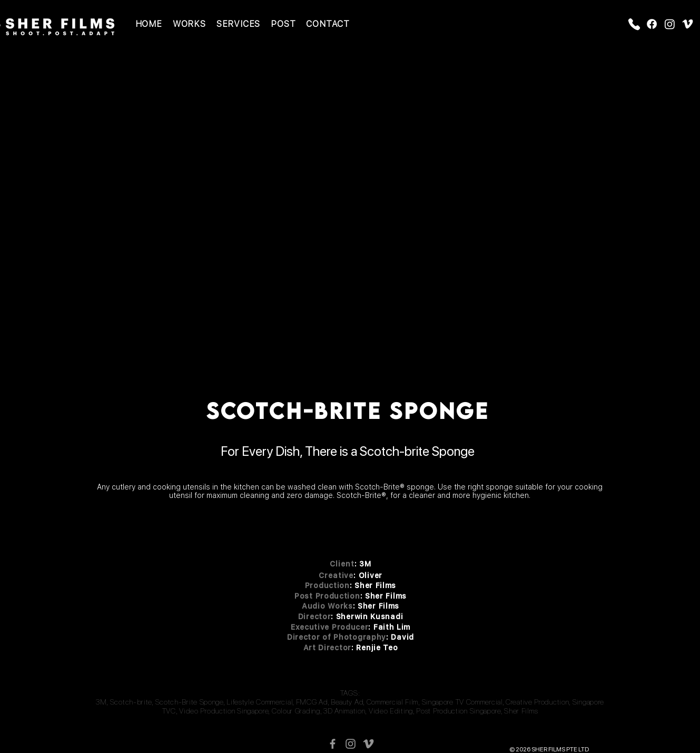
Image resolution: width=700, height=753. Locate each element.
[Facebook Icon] (333, 744)
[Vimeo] (688, 24)
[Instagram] (670, 24)
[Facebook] (652, 24)
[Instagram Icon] (351, 744)
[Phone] (634, 24)
